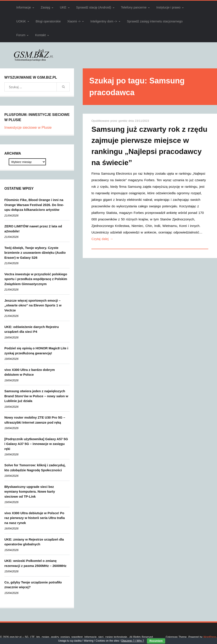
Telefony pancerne (134, 7)
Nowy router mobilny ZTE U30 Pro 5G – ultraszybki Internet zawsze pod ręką (35, 420)
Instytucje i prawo (168, 7)
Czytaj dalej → (102, 239)
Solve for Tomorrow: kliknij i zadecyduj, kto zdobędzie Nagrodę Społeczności (35, 468)
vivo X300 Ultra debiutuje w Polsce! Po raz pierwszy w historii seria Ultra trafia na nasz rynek (35, 518)
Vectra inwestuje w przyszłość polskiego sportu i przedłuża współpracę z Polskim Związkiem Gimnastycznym (36, 279)
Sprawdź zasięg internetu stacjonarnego (155, 21)
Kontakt (40, 35)
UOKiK (21, 21)
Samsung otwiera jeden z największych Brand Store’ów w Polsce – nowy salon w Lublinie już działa (36, 396)
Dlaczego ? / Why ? (133, 641)
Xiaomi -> (74, 21)
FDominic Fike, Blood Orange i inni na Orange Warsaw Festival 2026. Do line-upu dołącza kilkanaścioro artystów (34, 205)
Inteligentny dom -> (104, 21)
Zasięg (45, 7)
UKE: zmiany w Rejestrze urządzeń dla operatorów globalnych (34, 542)
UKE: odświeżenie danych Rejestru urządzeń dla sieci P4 (32, 329)
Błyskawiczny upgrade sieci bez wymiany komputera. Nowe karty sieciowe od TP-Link (30, 492)
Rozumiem (156, 641)
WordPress (210, 637)
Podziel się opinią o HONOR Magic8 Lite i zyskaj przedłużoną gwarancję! (36, 351)
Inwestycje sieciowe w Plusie (28, 128)
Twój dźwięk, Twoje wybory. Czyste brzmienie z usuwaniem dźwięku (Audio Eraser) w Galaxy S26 (35, 253)
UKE (63, 7)
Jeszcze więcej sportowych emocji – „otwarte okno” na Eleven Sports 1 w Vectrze (33, 305)
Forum (21, 35)
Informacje (24, 7)
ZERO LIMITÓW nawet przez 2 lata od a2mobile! (33, 229)
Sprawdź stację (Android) (94, 7)
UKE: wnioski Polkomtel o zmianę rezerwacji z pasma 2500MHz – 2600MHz (35, 563)
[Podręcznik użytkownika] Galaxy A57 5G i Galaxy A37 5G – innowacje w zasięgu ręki (36, 444)
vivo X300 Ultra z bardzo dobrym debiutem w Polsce (30, 372)
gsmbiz (123, 121)
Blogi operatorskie (48, 21)
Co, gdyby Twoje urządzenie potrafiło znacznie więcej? (33, 585)
